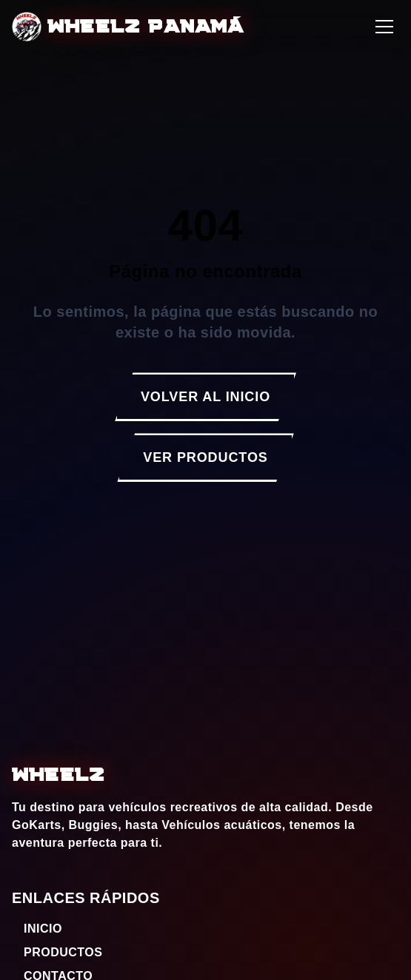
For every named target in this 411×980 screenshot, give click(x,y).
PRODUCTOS (57, 952)
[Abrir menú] (384, 27)
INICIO (37, 929)
